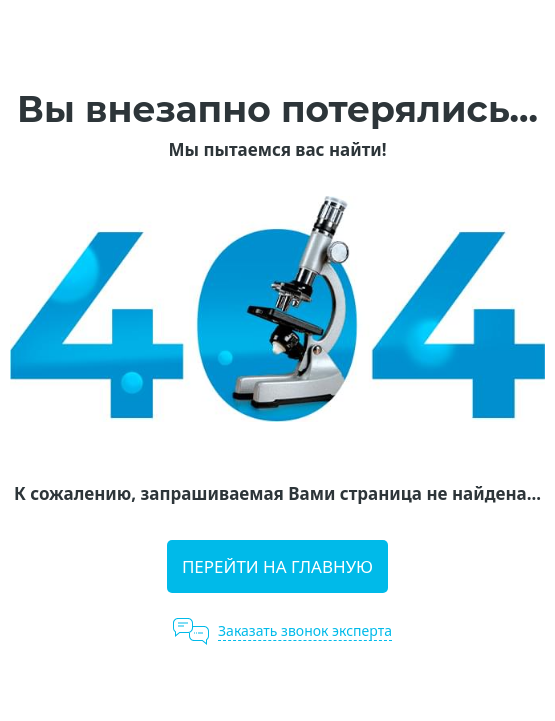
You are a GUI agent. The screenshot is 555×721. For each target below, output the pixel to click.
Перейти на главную (277, 566)
